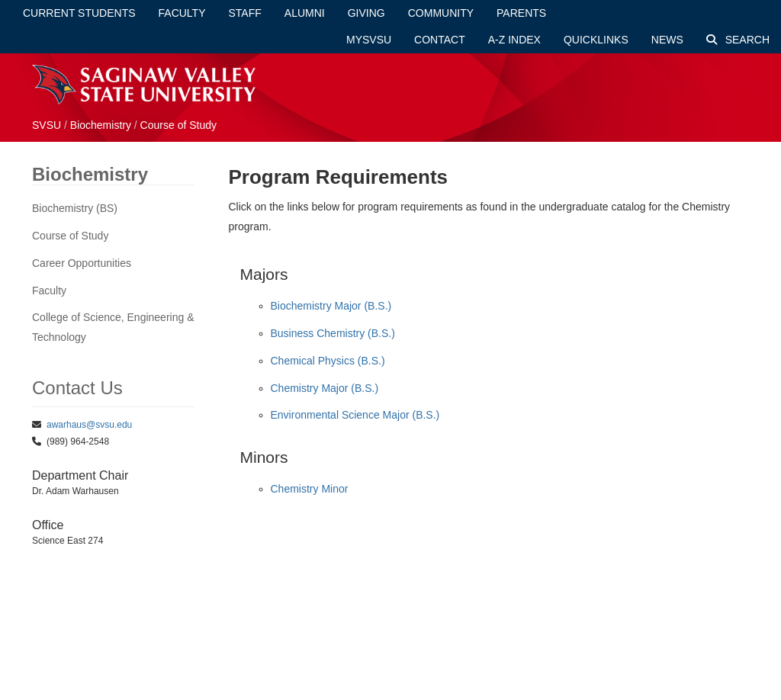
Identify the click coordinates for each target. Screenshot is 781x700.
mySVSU (369, 40)
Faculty (182, 13)
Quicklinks (596, 40)
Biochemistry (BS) (75, 208)
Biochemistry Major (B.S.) (331, 306)
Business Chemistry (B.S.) (333, 333)
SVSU (47, 125)
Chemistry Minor (310, 489)
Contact (440, 40)
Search (738, 40)
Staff (245, 13)
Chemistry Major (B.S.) (325, 388)
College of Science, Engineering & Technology (113, 327)
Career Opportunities (82, 263)
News (667, 40)
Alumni (305, 13)
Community (441, 13)
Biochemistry (101, 125)
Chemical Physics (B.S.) (328, 361)
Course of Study (178, 125)
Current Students (79, 13)
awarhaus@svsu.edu (89, 425)
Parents (521, 13)
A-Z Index (514, 40)
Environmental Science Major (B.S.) (355, 415)
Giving (366, 13)
